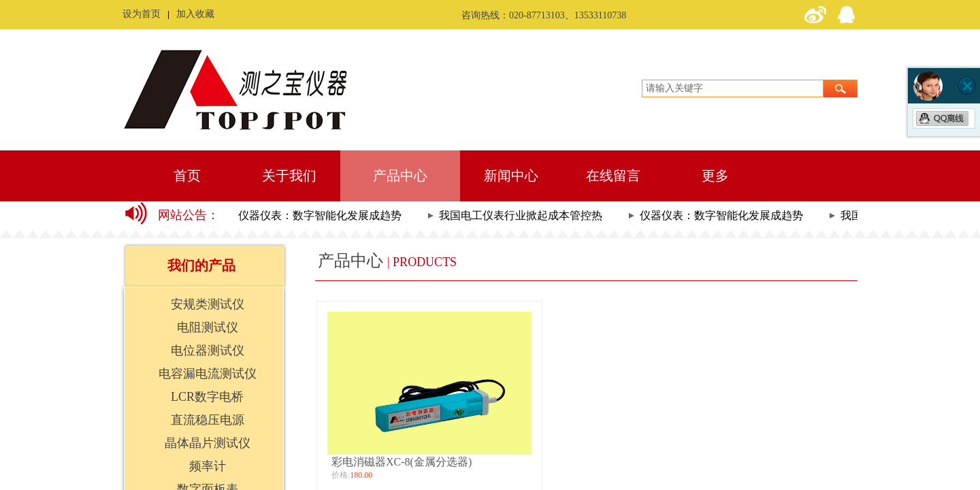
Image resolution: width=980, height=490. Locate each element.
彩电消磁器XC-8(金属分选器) (402, 462)
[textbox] (733, 88)
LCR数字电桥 (207, 397)
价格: (341, 475)
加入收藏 (195, 14)
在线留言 (613, 176)
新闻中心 (511, 176)
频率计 (208, 466)
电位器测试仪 (208, 350)
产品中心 (400, 176)
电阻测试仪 (208, 327)
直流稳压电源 (208, 420)
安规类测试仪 (208, 304)
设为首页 (142, 14)
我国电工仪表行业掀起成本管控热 (522, 215)
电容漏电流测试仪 (208, 374)
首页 (187, 176)
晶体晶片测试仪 (208, 443)
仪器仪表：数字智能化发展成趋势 (321, 215)
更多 (715, 176)
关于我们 (289, 176)
